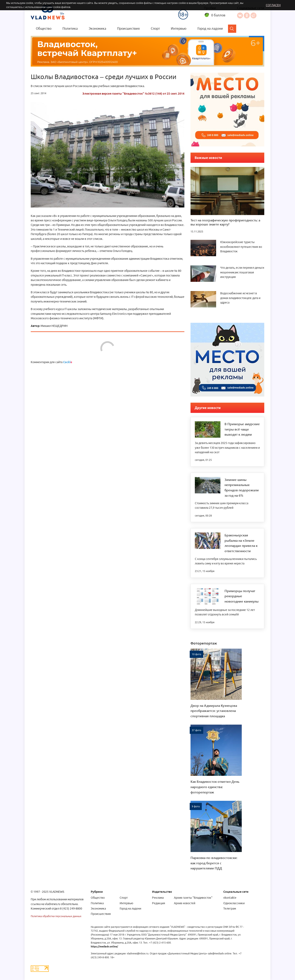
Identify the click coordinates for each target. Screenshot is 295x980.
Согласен (273, 5)
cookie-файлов (62, 7)
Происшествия (128, 28)
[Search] (232, 29)
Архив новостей (185, 903)
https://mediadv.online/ (104, 947)
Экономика (97, 28)
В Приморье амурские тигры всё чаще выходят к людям (242, 429)
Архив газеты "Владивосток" (193, 898)
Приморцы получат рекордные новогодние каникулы (242, 596)
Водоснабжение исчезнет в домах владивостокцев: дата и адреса (240, 298)
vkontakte (230, 898)
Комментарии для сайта (51, 362)
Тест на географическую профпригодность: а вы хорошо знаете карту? (225, 222)
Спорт (155, 28)
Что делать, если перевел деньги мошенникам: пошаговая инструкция (242, 272)
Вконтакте (240, 15)
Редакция (159, 903)
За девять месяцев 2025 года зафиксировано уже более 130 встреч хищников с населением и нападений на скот (227, 448)
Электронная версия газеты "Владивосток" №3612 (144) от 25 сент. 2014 (133, 94)
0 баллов (218, 15)
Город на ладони (210, 28)
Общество (44, 28)
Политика (70, 28)
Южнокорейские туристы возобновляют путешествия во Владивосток (241, 247)
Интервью (179, 28)
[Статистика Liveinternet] (40, 968)
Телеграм (230, 909)
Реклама (158, 898)
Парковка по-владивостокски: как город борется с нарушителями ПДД (214, 863)
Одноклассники (247, 15)
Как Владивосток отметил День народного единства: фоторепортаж (215, 787)
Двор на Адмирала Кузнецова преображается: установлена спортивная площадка (214, 711)
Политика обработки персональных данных (56, 916)
